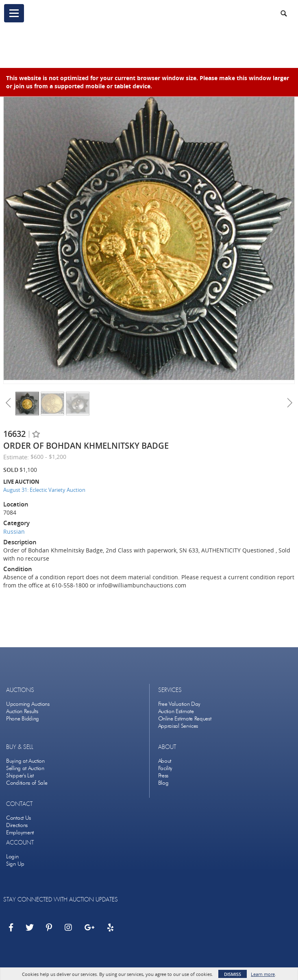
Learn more (263, 974)
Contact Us (18, 818)
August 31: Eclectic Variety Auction (44, 490)
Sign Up (15, 864)
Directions (17, 825)
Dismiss (233, 974)
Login (12, 857)
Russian (14, 531)
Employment (20, 833)
